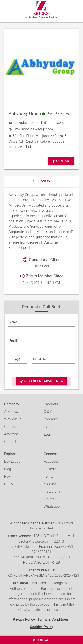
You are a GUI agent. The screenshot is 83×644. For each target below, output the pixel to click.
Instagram (52, 491)
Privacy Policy (24, 619)
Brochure (51, 419)
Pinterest (51, 499)
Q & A (48, 412)
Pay (7, 476)
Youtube (50, 484)
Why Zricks (13, 419)
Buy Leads (12, 461)
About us (11, 412)
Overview (42, 181)
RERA (9, 484)
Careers (10, 427)
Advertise (12, 434)
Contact (61, 161)
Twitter (49, 476)
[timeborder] (41, 640)
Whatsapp (52, 506)
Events (49, 427)
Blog (8, 469)
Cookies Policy (41, 627)
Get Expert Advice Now (41, 381)
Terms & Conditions (53, 619)
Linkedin (50, 469)
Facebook (51, 461)
